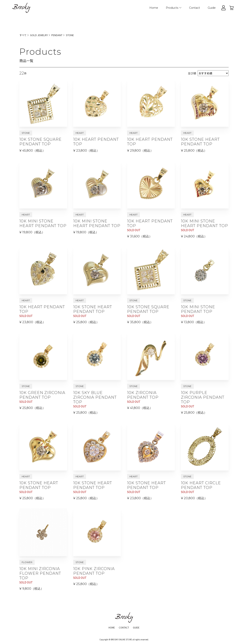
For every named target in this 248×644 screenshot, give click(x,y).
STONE (75, 35)
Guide (212, 8)
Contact (195, 8)
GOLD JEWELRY (41, 35)
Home (154, 8)
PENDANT (61, 35)
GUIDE (138, 628)
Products (174, 8)
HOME (110, 628)
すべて (23, 35)
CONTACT (124, 628)
